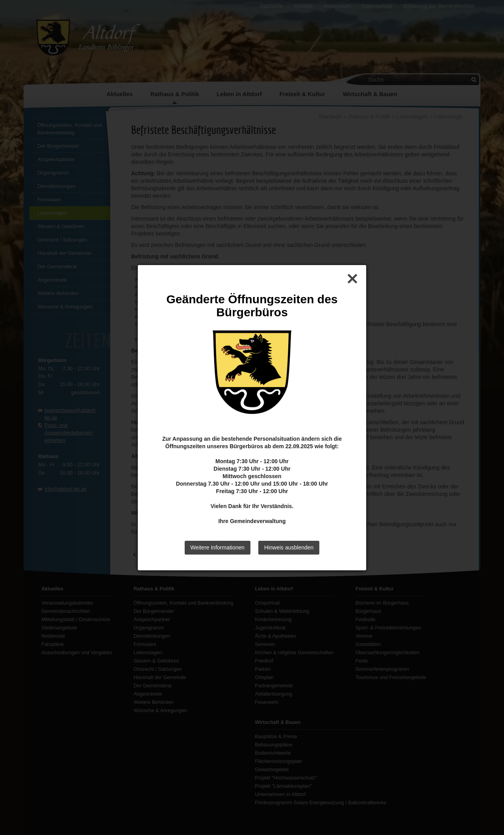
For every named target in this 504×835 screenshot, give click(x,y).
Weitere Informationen (218, 547)
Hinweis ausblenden (289, 547)
